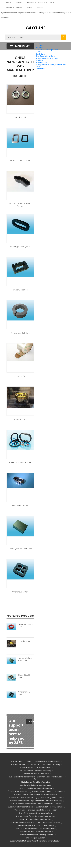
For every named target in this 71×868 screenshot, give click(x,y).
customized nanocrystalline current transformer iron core (35, 822)
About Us (40, 45)
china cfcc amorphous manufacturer (35, 819)
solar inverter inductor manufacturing (36, 785)
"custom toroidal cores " (19, 791)
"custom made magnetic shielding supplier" (36, 835)
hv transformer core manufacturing (36, 771)
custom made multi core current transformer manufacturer (35, 841)
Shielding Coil (20, 117)
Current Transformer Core (20, 462)
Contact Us (41, 69)
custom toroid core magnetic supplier (35, 788)
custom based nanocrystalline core (26, 804)
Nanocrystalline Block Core (20, 549)
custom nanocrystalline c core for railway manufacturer (35, 761)
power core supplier (52, 804)
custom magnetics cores (51, 798)
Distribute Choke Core (25, 626)
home (38, 43)
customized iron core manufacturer (35, 832)
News (38, 67)
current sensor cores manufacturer (36, 767)
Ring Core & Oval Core (45, 56)
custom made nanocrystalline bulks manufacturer (35, 810)
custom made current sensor (20, 807)
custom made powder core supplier (48, 791)
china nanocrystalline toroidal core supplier (36, 825)
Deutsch (42, 2)
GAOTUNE (36, 28)
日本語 (52, 2)
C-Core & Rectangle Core (47, 50)
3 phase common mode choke (35, 774)
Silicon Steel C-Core (25, 676)
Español (40, 8)
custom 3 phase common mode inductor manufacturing (36, 764)
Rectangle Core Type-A (20, 247)
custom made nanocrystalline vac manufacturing (35, 794)
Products (40, 48)
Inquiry (30, 721)
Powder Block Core (20, 290)
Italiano (19, 8)
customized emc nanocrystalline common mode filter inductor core (35, 778)
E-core (39, 52)
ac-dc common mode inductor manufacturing (36, 829)
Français (30, 2)
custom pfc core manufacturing (23, 798)
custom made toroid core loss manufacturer (35, 816)
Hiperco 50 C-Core (20, 506)
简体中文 (19, 2)
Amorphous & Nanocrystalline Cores (51, 65)
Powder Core (41, 62)
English (9, 2)
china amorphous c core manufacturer (35, 813)
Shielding (40, 60)
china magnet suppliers (36, 838)
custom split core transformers (50, 807)
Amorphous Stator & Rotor (47, 58)
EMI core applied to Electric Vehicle (20, 205)
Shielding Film (20, 376)
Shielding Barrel (20, 419)
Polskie (30, 8)
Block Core (41, 54)
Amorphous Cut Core (20, 333)
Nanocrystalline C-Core (20, 160)
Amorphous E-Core (20, 592)
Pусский (9, 8)
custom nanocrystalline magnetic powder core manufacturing (36, 801)
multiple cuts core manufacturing (36, 782)
